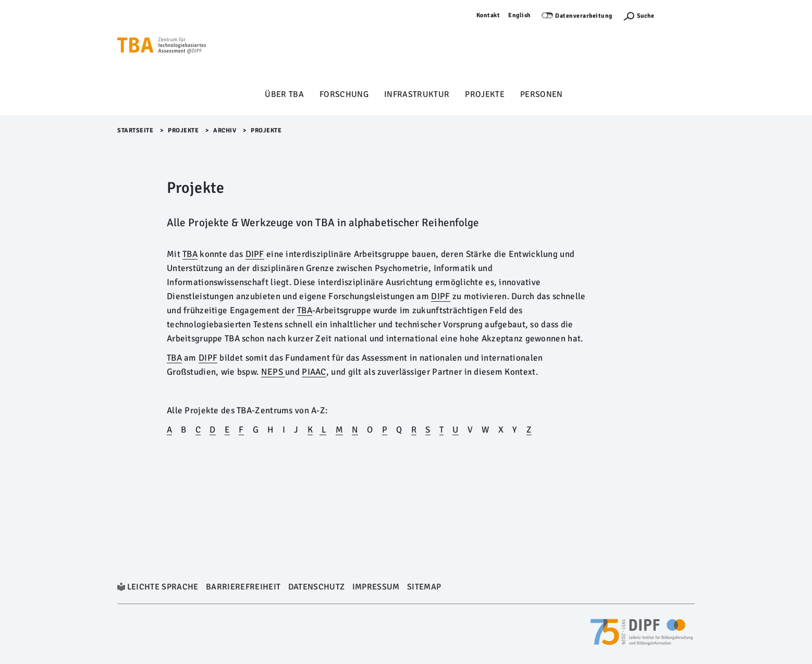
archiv (225, 131)
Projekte (485, 94)
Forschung (344, 94)
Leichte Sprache (163, 587)
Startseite (135, 131)
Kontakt (488, 15)
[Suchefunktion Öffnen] (638, 16)
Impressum (376, 587)
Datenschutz (317, 587)
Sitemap (424, 587)
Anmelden (680, 15)
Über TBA (284, 94)
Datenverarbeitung (584, 16)
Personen (542, 94)
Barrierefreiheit (243, 587)
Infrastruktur (417, 94)
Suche (645, 16)
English (520, 15)
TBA (174, 358)
